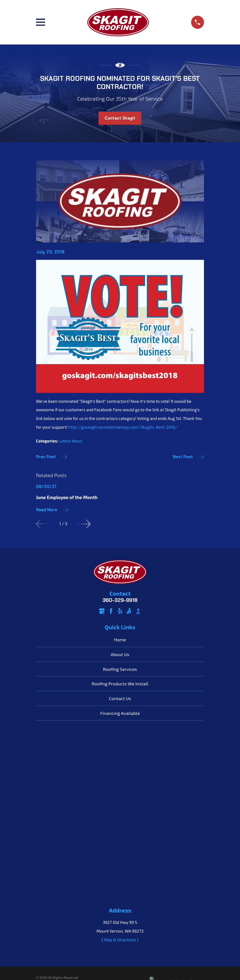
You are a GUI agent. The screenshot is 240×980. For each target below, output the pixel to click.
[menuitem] (43, 817)
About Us (120, 654)
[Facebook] (111, 611)
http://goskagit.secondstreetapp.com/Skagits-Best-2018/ (123, 427)
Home (120, 640)
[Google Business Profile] (102, 611)
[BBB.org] (138, 611)
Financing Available (120, 713)
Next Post (188, 457)
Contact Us (120, 698)
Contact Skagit (120, 118)
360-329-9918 (120, 600)
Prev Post (52, 457)
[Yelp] (120, 611)
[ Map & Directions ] (120, 771)
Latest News (70, 441)
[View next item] (84, 524)
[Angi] (129, 611)
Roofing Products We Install (120, 684)
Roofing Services (120, 669)
